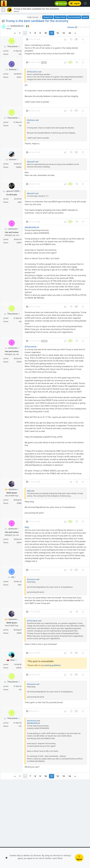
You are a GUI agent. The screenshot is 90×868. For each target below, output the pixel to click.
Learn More (57, 858)
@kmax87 (31, 162)
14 (70, 33)
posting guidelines (53, 665)
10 (46, 33)
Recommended (74, 17)
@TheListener (32, 72)
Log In (75, 3)
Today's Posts (60, 17)
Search (85, 17)
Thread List (48, 17)
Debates (71, 27)
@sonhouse (32, 721)
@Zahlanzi (31, 120)
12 (58, 33)
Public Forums (33, 17)
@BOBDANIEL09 (32, 227)
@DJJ (29, 491)
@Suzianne (31, 579)
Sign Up (61, 3)
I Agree (79, 858)
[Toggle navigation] (85, 3)
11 (52, 33)
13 (64, 33)
